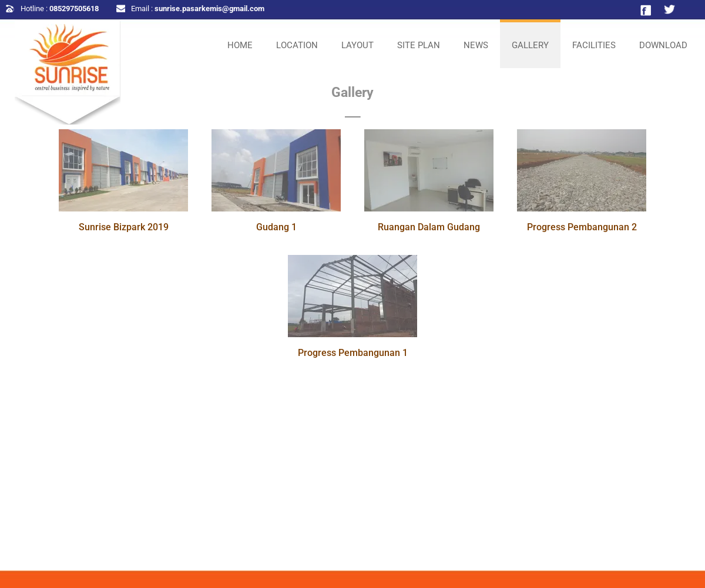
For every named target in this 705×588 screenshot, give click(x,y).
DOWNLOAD (663, 45)
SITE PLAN (419, 45)
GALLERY (530, 45)
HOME (240, 45)
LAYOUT (357, 45)
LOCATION (297, 45)
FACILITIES (594, 45)
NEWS (476, 45)
